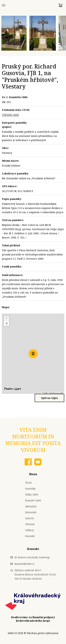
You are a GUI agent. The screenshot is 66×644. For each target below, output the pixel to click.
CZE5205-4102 (10, 115)
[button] (33, 354)
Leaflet (45, 393)
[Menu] (4, 5)
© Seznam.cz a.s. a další (56, 393)
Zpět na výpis (49, 398)
